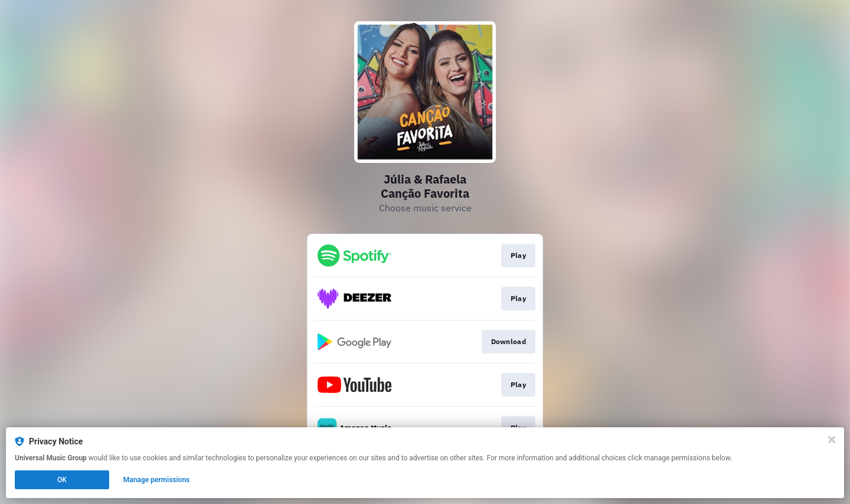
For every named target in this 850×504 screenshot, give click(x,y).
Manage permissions (157, 480)
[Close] (832, 440)
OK (62, 480)
